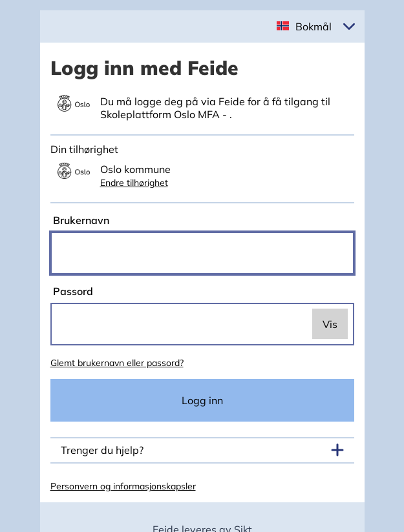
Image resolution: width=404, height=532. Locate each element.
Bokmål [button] (314, 26)
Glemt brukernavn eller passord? (117, 363)
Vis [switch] (330, 324)
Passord (72, 291)
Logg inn (202, 400)
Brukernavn (80, 220)
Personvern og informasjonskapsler (123, 486)
